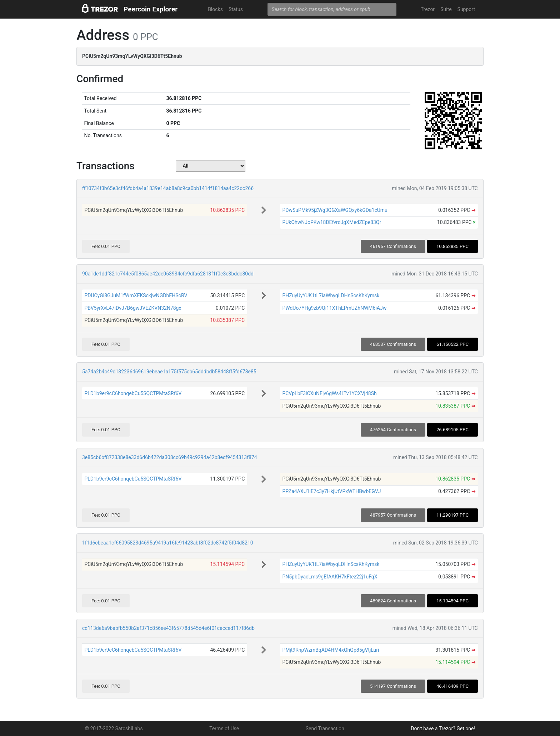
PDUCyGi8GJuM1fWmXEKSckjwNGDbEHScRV (136, 295)
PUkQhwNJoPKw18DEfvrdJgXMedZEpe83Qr (332, 222)
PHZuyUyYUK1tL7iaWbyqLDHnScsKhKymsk (331, 295)
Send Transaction (325, 728)
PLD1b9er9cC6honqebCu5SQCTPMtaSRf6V (133, 393)
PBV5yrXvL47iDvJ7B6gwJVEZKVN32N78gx (133, 308)
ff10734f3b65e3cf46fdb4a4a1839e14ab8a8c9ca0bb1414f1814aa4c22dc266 (168, 188)
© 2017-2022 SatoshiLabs (114, 728)
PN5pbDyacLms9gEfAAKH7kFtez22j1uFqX (330, 577)
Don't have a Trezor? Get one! (443, 728)
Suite (446, 9)
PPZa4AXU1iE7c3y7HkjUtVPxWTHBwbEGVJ (331, 491)
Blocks (215, 9)
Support (466, 9)
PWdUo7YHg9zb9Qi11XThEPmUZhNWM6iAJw (334, 308)
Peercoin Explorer (151, 9)
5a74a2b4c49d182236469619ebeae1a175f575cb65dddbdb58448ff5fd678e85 (169, 372)
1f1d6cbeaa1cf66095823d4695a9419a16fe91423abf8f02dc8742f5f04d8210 (168, 543)
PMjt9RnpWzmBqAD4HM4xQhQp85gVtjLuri (331, 650)
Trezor (428, 9)
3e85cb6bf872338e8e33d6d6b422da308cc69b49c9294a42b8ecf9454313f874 (170, 457)
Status (236, 9)
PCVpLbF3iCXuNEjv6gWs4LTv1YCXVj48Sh (329, 393)
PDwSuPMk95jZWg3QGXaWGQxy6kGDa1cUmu (335, 210)
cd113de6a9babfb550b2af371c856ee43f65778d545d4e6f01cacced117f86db (168, 628)
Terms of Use (224, 728)
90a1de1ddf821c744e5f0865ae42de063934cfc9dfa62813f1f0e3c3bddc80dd (168, 274)
